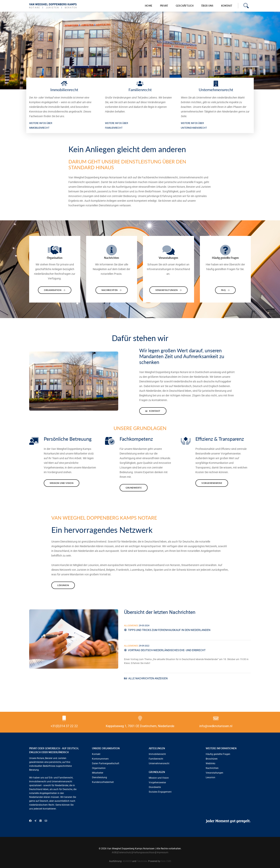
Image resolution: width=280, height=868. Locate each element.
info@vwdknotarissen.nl (216, 726)
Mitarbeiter (98, 773)
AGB (114, 852)
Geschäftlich (185, 6)
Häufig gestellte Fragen (218, 754)
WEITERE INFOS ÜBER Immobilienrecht (41, 126)
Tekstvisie (142, 861)
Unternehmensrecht (159, 763)
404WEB (127, 861)
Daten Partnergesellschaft (106, 763)
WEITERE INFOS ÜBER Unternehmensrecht (194, 126)
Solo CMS (166, 861)
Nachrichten (112, 290)
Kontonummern (100, 759)
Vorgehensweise (212, 483)
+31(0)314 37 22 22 (64, 726)
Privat (164, 6)
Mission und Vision (62, 483)
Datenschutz (125, 852)
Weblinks (210, 763)
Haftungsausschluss (144, 852)
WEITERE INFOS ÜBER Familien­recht (116, 126)
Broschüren (212, 759)
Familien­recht (156, 759)
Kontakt (227, 6)
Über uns (207, 6)
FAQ (225, 290)
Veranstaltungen (169, 290)
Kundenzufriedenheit (103, 782)
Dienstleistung (99, 777)
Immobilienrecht (157, 754)
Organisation (55, 290)
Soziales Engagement (160, 792)
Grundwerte (134, 488)
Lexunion (63, 585)
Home (149, 6)
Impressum (162, 852)
